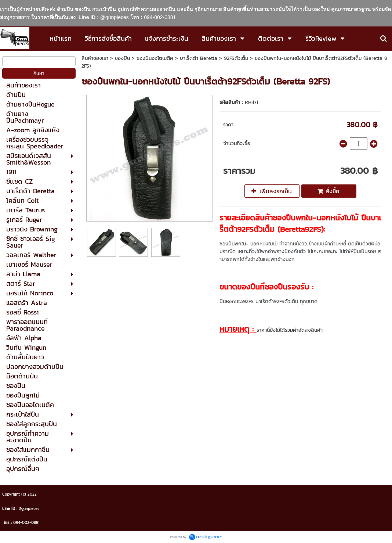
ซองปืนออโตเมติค (155, 58)
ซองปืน (122, 58)
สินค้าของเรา (95, 58)
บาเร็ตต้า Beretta (199, 58)
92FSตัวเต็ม (236, 58)
